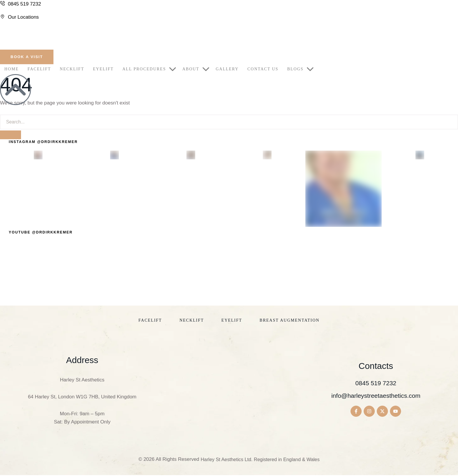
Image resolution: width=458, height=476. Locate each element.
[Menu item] (12, 69)
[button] (27, 57)
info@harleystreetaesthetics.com (376, 396)
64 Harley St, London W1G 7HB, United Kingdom (82, 398)
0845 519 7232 (376, 384)
